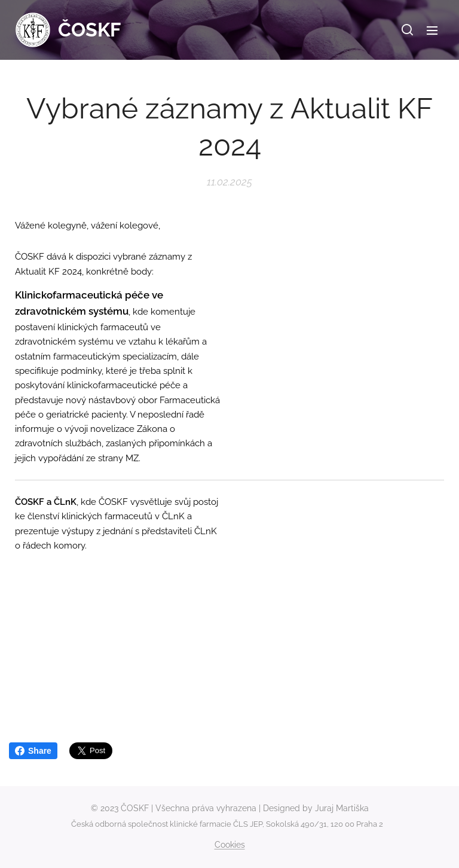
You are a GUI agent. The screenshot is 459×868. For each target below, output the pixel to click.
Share (33, 751)
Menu (432, 31)
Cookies (230, 845)
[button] (407, 30)
